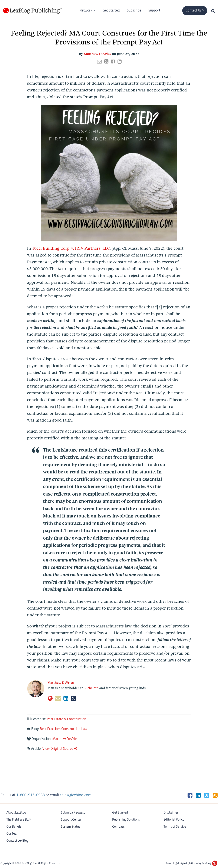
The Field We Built (19, 820)
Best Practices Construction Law (64, 729)
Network (86, 11)
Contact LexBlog (17, 841)
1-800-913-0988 (30, 795)
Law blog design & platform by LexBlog (192, 863)
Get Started (111, 11)
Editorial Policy (174, 820)
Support (154, 11)
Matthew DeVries (98, 54)
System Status (70, 827)
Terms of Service (175, 827)
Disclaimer (171, 813)
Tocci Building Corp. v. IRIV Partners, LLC (71, 248)
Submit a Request (73, 813)
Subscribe (134, 11)
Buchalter (90, 688)
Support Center (71, 820)
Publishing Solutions (126, 820)
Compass (118, 827)
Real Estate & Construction (67, 719)
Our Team (13, 834)
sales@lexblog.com (76, 795)
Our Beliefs (14, 827)
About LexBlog (16, 813)
